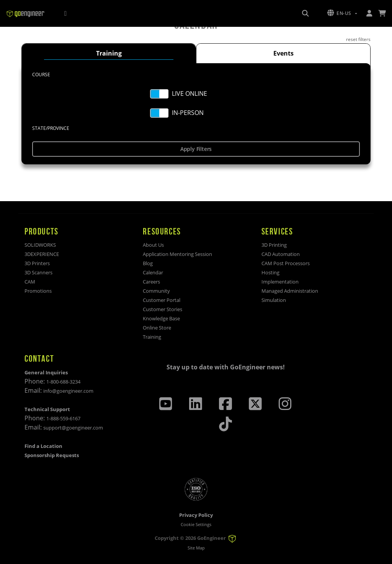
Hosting (270, 272)
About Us (153, 245)
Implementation (280, 282)
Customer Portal (162, 300)
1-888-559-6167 (63, 418)
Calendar (153, 272)
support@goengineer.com (73, 428)
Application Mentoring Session (177, 254)
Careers (151, 282)
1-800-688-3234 (63, 382)
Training (109, 53)
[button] (342, 13)
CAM (30, 282)
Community (156, 291)
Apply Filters (196, 149)
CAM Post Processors (286, 263)
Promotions (38, 291)
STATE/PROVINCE (51, 128)
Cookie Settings (196, 524)
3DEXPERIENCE (42, 254)
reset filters (358, 39)
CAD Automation (281, 254)
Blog (148, 263)
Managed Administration (290, 291)
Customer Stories (163, 309)
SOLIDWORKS (40, 245)
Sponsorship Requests (52, 455)
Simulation (274, 300)
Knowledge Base (161, 318)
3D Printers (37, 263)
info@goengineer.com (68, 391)
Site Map (196, 548)
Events (283, 53)
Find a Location (43, 446)
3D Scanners (38, 272)
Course (41, 75)
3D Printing (274, 245)
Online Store (157, 328)
